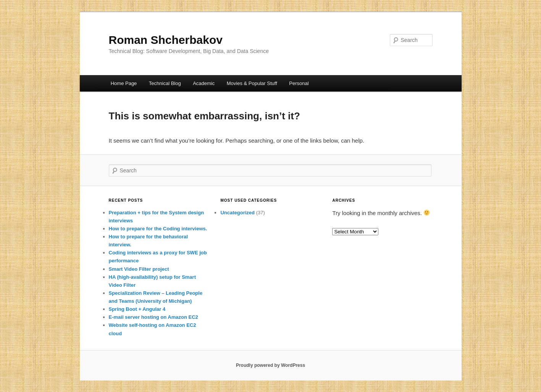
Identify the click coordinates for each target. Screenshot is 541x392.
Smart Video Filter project (139, 269)
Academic (204, 83)
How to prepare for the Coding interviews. (158, 229)
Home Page (124, 83)
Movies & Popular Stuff (252, 83)
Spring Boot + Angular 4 (137, 309)
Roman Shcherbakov (166, 40)
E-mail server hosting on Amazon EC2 (153, 317)
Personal (299, 83)
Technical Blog (165, 83)
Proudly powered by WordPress (270, 365)
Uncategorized (237, 213)
